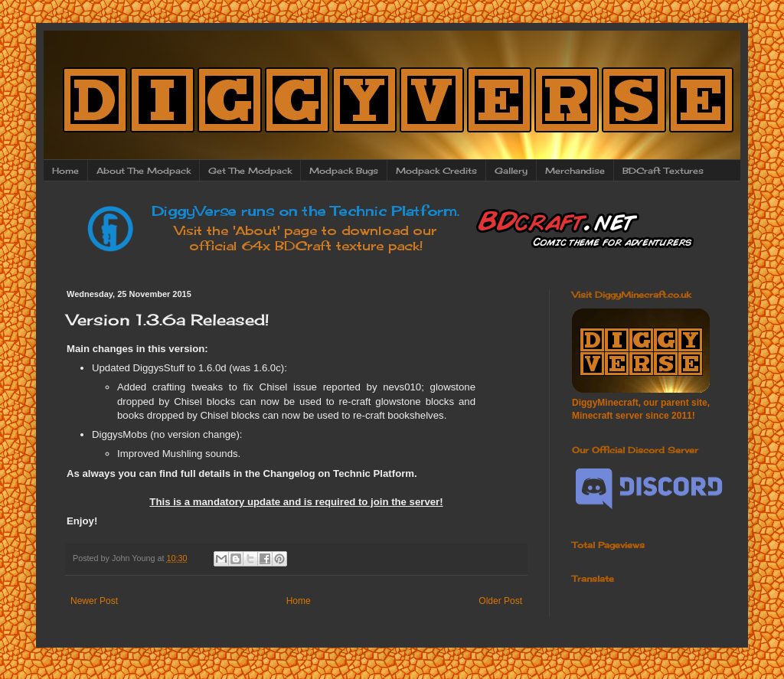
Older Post (500, 601)
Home (65, 171)
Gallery (511, 171)
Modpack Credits (436, 171)
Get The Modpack (250, 171)
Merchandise (575, 171)
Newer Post (94, 601)
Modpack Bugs (344, 171)
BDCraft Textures (663, 171)
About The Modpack (144, 171)
